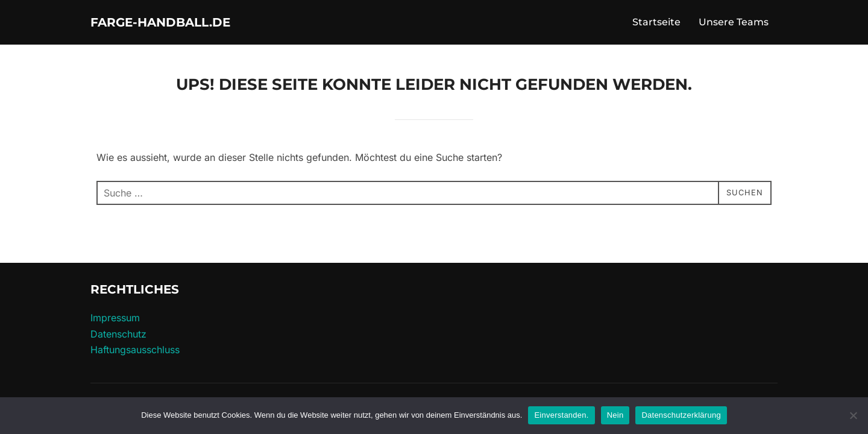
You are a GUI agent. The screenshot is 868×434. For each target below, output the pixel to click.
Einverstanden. (561, 415)
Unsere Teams (734, 25)
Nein (615, 415)
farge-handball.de (187, 25)
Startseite (656, 25)
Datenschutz (118, 339)
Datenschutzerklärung (681, 415)
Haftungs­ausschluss (135, 355)
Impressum (115, 323)
